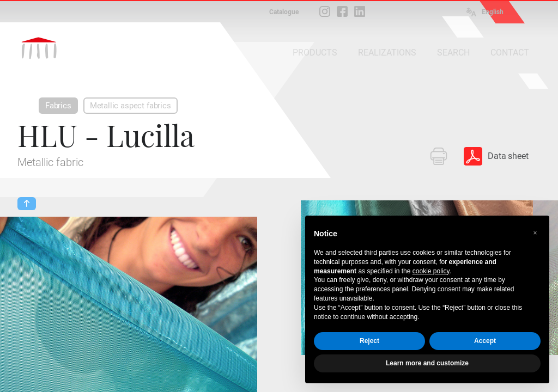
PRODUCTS (315, 53)
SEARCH (453, 53)
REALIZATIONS (387, 53)
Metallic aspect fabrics (131, 106)
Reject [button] (369, 341)
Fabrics (58, 106)
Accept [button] (485, 341)
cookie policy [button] (431, 271)
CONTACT (510, 53)
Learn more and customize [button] (427, 363)
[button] (535, 233)
